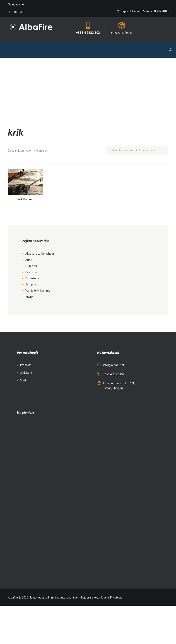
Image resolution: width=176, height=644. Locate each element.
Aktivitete (26, 373)
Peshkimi (31, 272)
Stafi (23, 380)
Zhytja (29, 297)
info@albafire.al (114, 365)
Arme (29, 260)
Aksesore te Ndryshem (40, 254)
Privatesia (116, 597)
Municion (31, 266)
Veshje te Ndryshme (38, 291)
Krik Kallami (25, 199)
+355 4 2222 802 (88, 33)
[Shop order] (137, 150)
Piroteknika (32, 278)
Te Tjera (31, 284)
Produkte (26, 365)
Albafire (13, 597)
